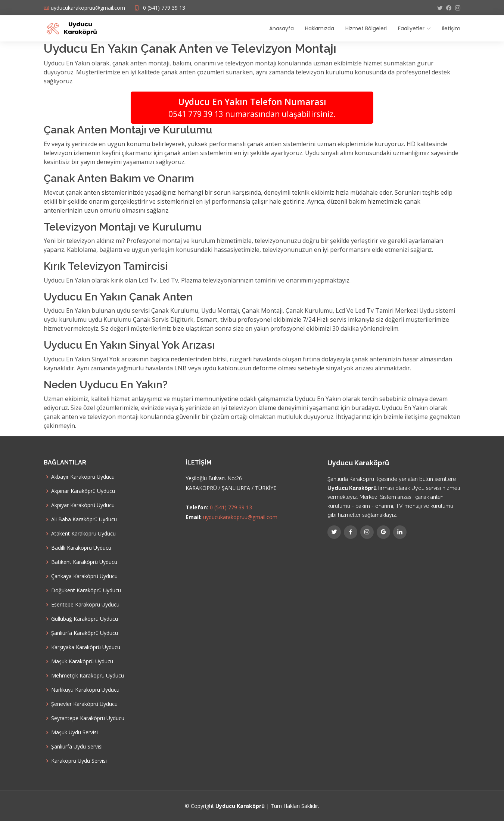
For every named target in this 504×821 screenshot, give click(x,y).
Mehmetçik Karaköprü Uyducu (88, 676)
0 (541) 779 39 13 (164, 8)
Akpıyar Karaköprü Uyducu (83, 505)
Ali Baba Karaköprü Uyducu (84, 519)
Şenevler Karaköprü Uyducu (84, 704)
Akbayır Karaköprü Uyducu (83, 477)
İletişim (451, 28)
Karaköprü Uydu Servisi (79, 761)
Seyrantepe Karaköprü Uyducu (88, 718)
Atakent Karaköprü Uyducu (83, 534)
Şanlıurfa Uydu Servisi (77, 747)
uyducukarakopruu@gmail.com (240, 517)
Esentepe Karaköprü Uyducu (85, 605)
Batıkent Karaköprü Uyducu (84, 562)
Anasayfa (281, 28)
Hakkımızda (320, 28)
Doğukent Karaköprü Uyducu (86, 590)
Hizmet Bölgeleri (366, 28)
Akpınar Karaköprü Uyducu (83, 491)
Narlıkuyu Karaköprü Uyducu (85, 690)
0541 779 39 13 (196, 114)
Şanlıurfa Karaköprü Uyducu (85, 633)
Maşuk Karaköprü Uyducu (82, 661)
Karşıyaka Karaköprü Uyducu (86, 647)
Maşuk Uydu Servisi (74, 732)
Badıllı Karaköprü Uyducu (81, 548)
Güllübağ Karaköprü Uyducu (85, 619)
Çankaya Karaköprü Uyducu (84, 576)
